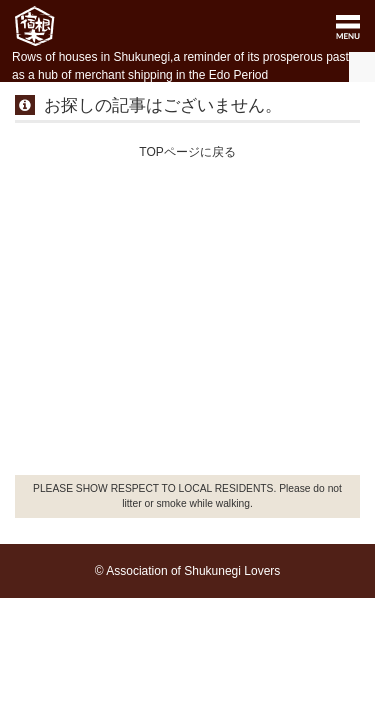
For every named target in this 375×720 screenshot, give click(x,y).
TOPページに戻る (187, 152)
